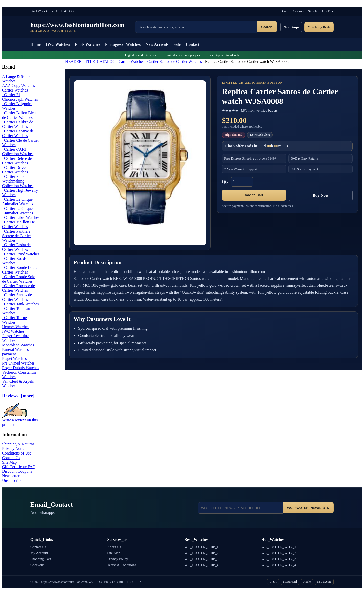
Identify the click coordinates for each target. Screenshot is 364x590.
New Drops (291, 27)
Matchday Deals (319, 27)
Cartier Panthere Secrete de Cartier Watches (17, 236)
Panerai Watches (15, 349)
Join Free (328, 11)
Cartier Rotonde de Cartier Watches (18, 288)
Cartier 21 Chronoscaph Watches (20, 97)
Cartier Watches (131, 62)
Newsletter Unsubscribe (12, 478)
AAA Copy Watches (18, 86)
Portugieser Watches (123, 44)
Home (36, 44)
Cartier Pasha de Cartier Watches (16, 247)
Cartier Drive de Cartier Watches (16, 170)
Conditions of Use (17, 453)
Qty (225, 182)
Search (267, 27)
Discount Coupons (17, 471)
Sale (177, 44)
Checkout (298, 11)
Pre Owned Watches (18, 363)
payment (9, 354)
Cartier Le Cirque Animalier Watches (17, 202)
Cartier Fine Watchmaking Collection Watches (18, 181)
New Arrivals (157, 44)
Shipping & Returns (18, 444)
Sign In (313, 11)
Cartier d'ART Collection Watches (18, 152)
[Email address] (240, 508)
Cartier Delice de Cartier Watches (17, 161)
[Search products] (196, 27)
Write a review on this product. (20, 421)
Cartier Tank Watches (20, 304)
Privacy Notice (14, 449)
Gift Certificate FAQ (19, 467)
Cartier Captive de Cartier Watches (18, 133)
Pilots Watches (87, 44)
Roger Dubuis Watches (21, 368)
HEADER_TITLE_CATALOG (90, 62)
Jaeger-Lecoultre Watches (16, 338)
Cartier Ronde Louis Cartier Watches (20, 270)
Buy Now (321, 195)
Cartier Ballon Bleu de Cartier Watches (19, 115)
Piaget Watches (14, 359)
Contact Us (11, 458)
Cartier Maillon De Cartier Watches (18, 224)
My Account (39, 553)
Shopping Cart (41, 559)
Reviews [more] (18, 396)
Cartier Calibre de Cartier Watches (18, 124)
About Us (114, 547)
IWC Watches (58, 44)
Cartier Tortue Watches (14, 320)
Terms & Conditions (122, 565)
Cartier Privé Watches (21, 254)
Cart (285, 11)
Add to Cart (254, 195)
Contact (193, 44)
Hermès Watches (16, 327)
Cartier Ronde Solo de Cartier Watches (19, 279)
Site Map (9, 462)
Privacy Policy (118, 559)
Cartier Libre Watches (21, 218)
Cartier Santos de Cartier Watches (175, 62)
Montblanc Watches (18, 345)
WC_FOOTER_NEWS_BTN (308, 508)
